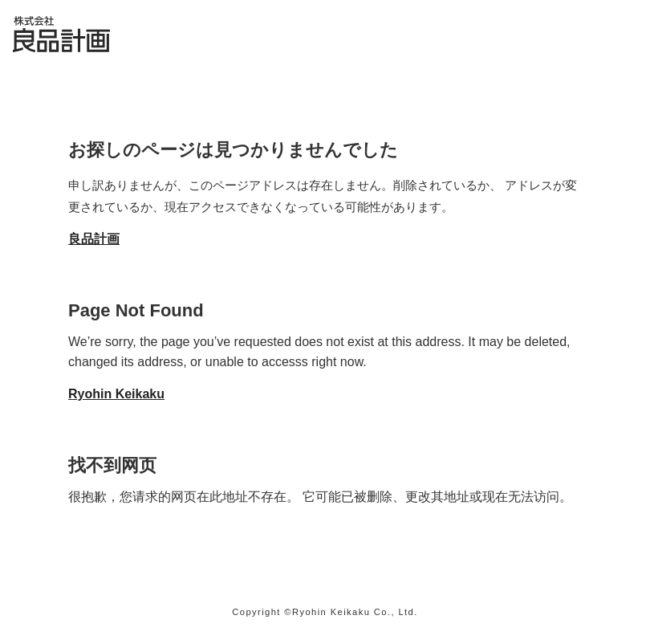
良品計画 (94, 239)
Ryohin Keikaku (116, 394)
